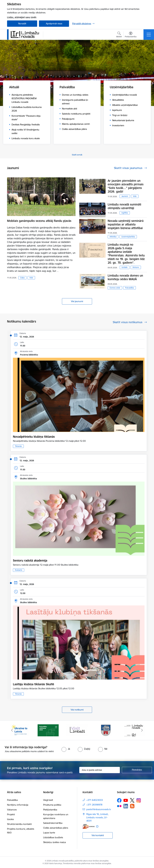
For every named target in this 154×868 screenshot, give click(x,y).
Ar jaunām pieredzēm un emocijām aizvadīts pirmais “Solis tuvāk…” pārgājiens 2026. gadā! (126, 186)
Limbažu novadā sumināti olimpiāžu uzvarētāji (124, 206)
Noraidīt (22, 24)
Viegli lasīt (48, 800)
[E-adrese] (89, 826)
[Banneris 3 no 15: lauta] (77, 730)
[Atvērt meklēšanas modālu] (119, 35)
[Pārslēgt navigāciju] (149, 35)
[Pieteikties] (137, 770)
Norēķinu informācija (18, 805)
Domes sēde (115, 288)
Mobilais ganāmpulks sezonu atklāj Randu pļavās (39, 221)
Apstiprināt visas (54, 24)
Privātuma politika (52, 805)
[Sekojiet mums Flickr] (119, 806)
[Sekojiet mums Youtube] (126, 800)
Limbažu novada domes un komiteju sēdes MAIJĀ (125, 277)
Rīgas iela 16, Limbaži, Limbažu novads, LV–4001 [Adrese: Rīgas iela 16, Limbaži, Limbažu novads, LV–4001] (97, 817)
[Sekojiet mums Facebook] (119, 800)
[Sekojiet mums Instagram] (139, 800)
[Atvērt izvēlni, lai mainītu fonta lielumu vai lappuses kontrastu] (131, 35)
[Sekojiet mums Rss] (132, 806)
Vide (31, 278)
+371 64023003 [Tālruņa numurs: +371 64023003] (95, 800)
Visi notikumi (77, 710)
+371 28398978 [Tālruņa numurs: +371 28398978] (94, 805)
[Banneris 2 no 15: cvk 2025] (48, 730)
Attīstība (113, 237)
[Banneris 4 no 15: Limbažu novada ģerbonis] (106, 730)
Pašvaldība (129, 288)
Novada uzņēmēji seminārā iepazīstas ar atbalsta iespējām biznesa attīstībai (126, 224)
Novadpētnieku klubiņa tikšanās (34, 437)
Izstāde (125, 267)
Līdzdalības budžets (53, 837)
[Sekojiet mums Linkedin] (126, 806)
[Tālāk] (142, 730)
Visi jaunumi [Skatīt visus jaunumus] (77, 301)
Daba (22, 278)
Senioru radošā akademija (30, 560)
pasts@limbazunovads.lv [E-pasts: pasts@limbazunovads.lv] (99, 809)
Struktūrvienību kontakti (19, 824)
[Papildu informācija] (97, 826)
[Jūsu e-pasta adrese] (100, 770)
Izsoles (10, 819)
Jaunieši (125, 196)
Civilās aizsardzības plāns (56, 828)
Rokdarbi (19, 570)
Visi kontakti (98, 835)
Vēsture (136, 267)
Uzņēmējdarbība (128, 237)
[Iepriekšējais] (12, 730)
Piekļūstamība (50, 810)
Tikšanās (18, 446)
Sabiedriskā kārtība (53, 823)
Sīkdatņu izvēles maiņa (55, 842)
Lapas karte (49, 833)
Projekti (11, 814)
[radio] (66, 749)
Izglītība (125, 213)
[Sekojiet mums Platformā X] (132, 800)
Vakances (12, 810)
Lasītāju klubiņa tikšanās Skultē (34, 684)
